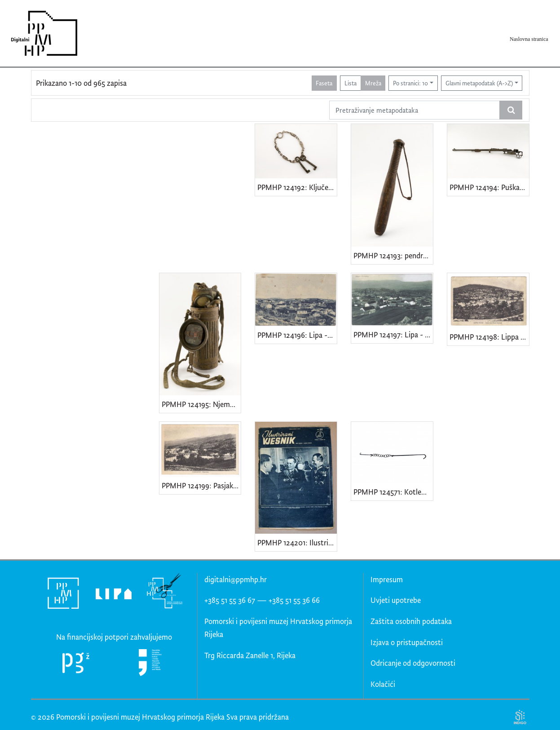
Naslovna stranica (529, 39)
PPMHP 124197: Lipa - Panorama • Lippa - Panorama (393, 334)
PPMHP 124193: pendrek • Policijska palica (393, 255)
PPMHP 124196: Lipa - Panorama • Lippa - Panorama (297, 335)
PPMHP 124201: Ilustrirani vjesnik (297, 542)
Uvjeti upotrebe (396, 600)
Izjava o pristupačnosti (407, 642)
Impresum (387, 579)
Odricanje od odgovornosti (413, 663)
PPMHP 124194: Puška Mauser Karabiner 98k (489, 187)
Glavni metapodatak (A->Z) (479, 83)
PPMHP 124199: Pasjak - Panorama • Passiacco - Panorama (201, 485)
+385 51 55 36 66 (294, 600)
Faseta (324, 83)
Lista (351, 83)
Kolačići (383, 684)
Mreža (373, 83)
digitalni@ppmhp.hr (236, 579)
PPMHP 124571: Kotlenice (393, 492)
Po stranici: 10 (410, 83)
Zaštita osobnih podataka (411, 621)
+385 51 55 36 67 (230, 600)
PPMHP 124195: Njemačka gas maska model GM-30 (201, 404)
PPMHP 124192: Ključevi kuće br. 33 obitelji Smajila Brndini (297, 187)
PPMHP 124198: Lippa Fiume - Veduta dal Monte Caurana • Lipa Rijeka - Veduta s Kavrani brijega (489, 337)
